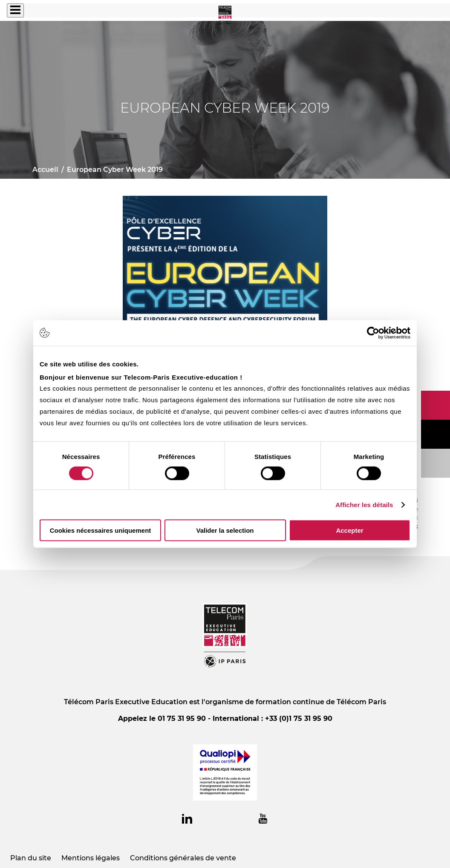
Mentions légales (91, 858)
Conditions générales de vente (183, 858)
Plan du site (31, 858)
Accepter (349, 530)
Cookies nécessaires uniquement (101, 530)
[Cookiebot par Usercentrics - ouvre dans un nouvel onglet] (373, 333)
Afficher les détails (364, 504)
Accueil (45, 170)
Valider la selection (225, 530)
